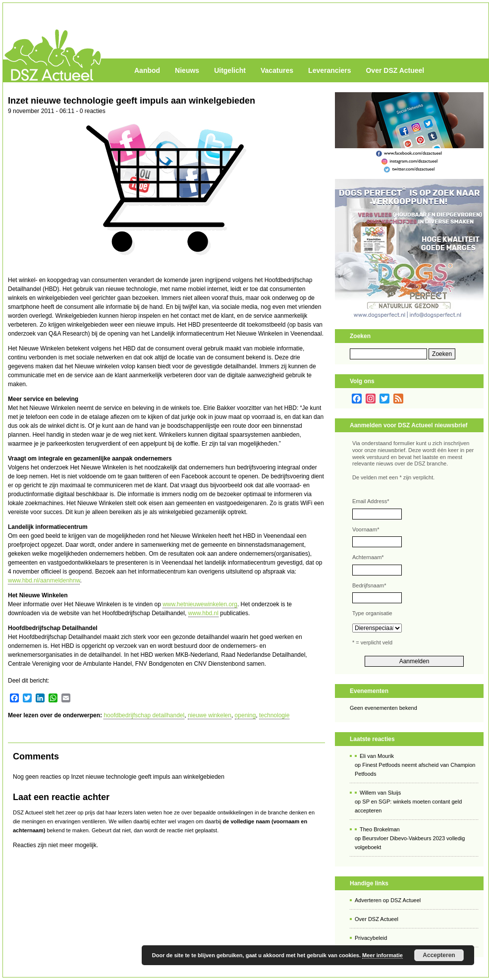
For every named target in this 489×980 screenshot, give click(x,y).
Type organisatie (372, 613)
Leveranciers (329, 70)
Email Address (371, 501)
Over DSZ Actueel (395, 70)
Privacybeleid (371, 938)
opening (245, 715)
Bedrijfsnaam (369, 585)
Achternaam (368, 557)
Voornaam (366, 529)
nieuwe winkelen (210, 715)
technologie (274, 715)
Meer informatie (382, 955)
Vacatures (277, 70)
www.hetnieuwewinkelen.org (200, 604)
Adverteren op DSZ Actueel (388, 900)
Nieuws (187, 70)
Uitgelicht (230, 70)
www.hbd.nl (203, 613)
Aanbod (147, 70)
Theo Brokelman (380, 829)
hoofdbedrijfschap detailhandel (144, 715)
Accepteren (439, 955)
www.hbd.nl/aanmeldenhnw (44, 580)
